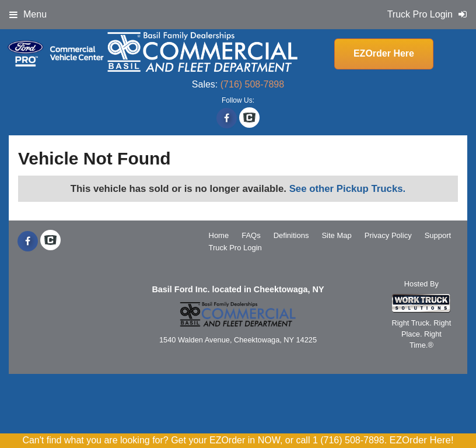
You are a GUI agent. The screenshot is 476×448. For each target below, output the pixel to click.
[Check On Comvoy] (249, 118)
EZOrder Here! (422, 440)
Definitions (291, 235)
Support (438, 235)
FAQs (251, 235)
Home (219, 235)
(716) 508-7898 (252, 84)
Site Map (336, 235)
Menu (28, 14)
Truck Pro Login (235, 248)
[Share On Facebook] (227, 118)
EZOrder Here (384, 53)
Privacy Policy (388, 235)
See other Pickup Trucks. (348, 189)
